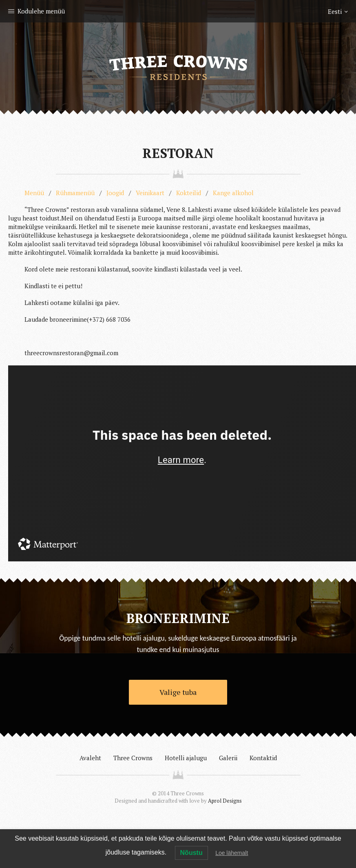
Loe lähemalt (232, 853)
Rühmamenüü (75, 193)
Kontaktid (263, 758)
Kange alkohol (233, 193)
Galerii (228, 758)
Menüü (34, 193)
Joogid (115, 193)
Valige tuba (178, 692)
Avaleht (90, 758)
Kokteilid (189, 193)
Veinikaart (150, 193)
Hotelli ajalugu (186, 758)
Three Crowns (133, 758)
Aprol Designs (225, 801)
